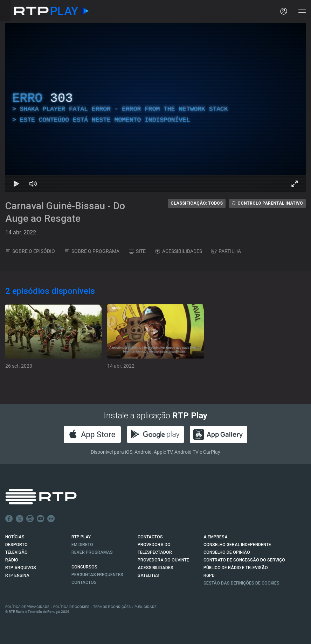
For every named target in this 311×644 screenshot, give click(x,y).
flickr (51, 519)
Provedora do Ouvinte (163, 560)
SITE (137, 251)
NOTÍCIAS (15, 537)
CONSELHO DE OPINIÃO (227, 552)
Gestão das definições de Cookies (241, 583)
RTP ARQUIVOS (21, 568)
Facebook (9, 519)
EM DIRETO (82, 545)
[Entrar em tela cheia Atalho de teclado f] (295, 184)
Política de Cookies (71, 607)
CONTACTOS (150, 537)
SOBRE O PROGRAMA (92, 251)
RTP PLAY (81, 537)
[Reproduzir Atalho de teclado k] (16, 184)
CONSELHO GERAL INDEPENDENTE (237, 545)
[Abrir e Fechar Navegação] (302, 11)
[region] (155, 108)
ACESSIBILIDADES (179, 251)
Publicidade (146, 607)
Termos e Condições (112, 607)
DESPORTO (16, 545)
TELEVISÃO (16, 552)
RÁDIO (12, 560)
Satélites (148, 575)
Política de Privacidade (27, 607)
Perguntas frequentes (97, 575)
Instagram (30, 519)
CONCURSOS (84, 567)
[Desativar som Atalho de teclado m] (33, 184)
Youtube (41, 519)
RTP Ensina (17, 575)
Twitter (20, 519)
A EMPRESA (216, 537)
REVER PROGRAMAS (92, 552)
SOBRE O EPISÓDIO (30, 251)
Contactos (84, 582)
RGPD (209, 575)
